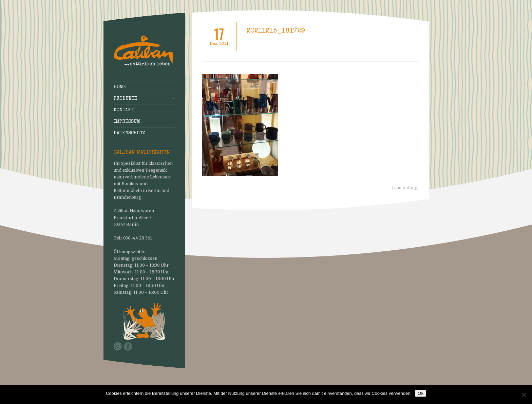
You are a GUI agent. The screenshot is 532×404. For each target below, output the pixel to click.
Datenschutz (129, 133)
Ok (421, 393)
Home (120, 87)
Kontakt (123, 110)
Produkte (125, 99)
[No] (524, 395)
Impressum (127, 122)
